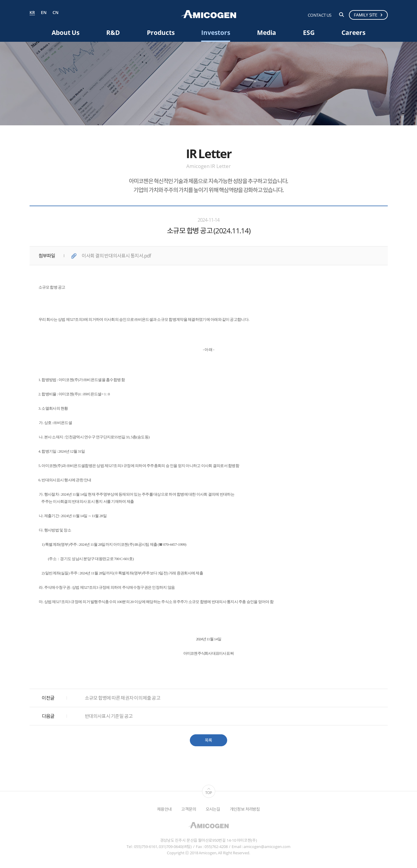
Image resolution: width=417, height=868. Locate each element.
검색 (341, 15)
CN (56, 13)
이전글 (48, 698)
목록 (208, 740)
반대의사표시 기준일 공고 (109, 716)
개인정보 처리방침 (245, 809)
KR (32, 13)
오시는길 (213, 809)
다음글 (48, 716)
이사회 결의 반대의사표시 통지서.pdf (116, 256)
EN (44, 13)
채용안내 (164, 809)
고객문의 (189, 809)
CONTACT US (320, 15)
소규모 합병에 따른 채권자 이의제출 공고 (123, 698)
